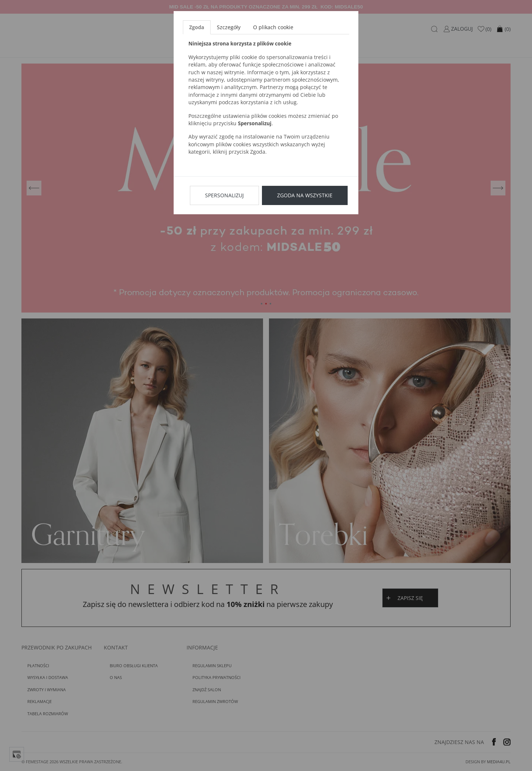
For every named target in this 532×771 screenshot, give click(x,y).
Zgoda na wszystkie (305, 195)
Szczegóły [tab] (229, 27)
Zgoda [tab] (197, 27)
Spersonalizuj (224, 195)
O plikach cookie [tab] (273, 27)
